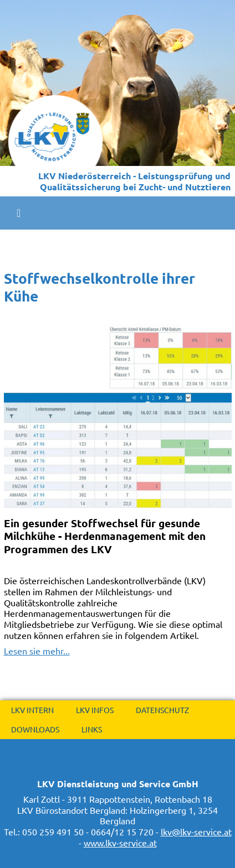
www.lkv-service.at (120, 843)
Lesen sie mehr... (37, 651)
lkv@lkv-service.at (196, 831)
